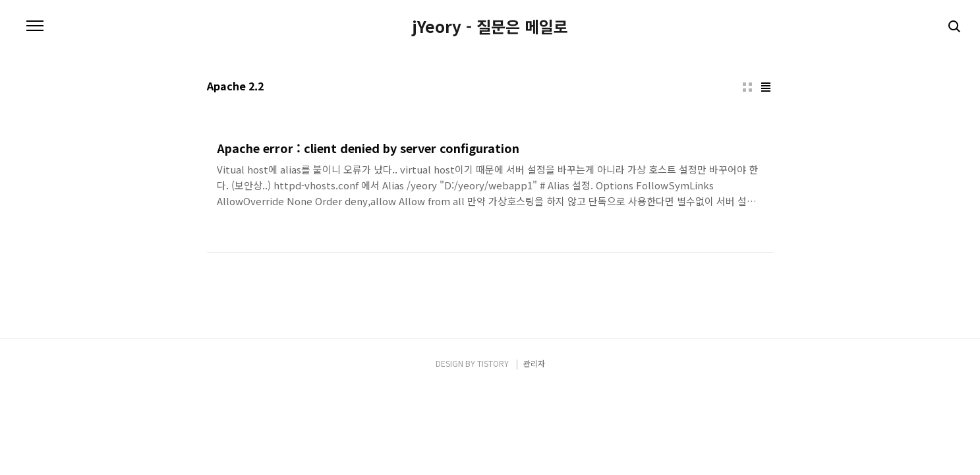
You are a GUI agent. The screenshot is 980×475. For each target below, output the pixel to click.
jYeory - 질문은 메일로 (490, 26)
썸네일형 (747, 87)
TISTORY (493, 363)
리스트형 (766, 87)
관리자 (534, 363)
